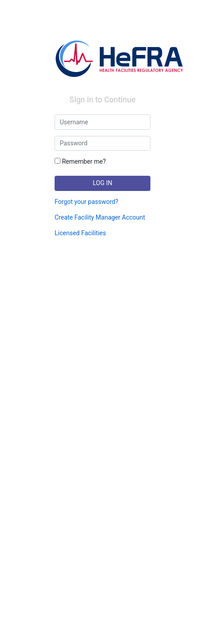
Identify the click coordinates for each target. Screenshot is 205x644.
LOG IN (102, 183)
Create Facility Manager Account (100, 217)
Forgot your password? (86, 202)
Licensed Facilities (80, 233)
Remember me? (80, 161)
